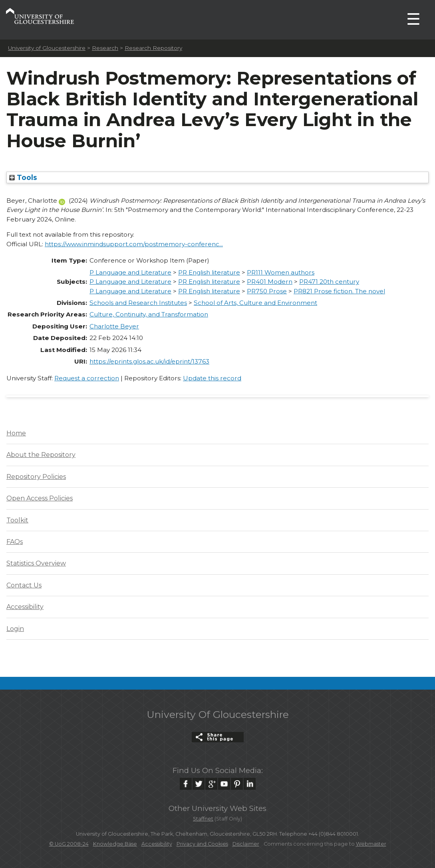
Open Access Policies (40, 498)
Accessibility (25, 607)
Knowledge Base (115, 844)
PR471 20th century (329, 282)
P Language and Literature (130, 272)
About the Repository (41, 455)
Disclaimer (246, 844)
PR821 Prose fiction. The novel (339, 291)
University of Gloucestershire (47, 48)
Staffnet (203, 819)
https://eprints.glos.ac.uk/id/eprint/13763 (149, 361)
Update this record (212, 378)
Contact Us (24, 585)
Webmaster (371, 844)
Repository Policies (36, 477)
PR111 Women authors (281, 272)
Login (15, 629)
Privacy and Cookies (202, 844)
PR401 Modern (270, 282)
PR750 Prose (267, 291)
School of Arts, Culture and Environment (255, 303)
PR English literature (209, 272)
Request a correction (87, 378)
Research (105, 48)
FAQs (15, 542)
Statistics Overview (36, 563)
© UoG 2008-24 (69, 844)
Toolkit (17, 520)
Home (16, 433)
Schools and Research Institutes (138, 303)
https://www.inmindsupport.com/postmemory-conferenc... (134, 244)
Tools (23, 177)
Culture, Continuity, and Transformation (149, 314)
